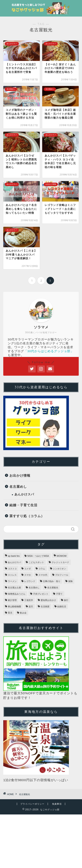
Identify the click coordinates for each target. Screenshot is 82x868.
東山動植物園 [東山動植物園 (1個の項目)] (14, 606)
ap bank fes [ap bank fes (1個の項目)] (14, 556)
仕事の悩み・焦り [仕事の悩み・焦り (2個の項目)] (52, 581)
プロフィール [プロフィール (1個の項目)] (62, 575)
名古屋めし (18, 487)
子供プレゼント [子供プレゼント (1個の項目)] (41, 594)
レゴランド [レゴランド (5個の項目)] (30, 581)
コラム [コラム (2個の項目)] (42, 569)
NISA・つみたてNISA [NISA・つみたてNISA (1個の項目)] (38, 556)
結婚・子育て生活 (23, 505)
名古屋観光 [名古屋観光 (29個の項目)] (53, 588)
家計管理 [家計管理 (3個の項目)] (12, 600)
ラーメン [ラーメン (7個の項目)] (12, 581)
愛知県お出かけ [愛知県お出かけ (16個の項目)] (48, 600)
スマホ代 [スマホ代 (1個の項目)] (43, 575)
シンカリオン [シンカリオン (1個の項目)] (59, 569)
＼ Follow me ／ (41, 362)
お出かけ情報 (20, 475)
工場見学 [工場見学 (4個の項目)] (29, 600)
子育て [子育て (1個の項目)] (59, 594)
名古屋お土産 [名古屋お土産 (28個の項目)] (14, 588)
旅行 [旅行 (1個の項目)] (66, 600)
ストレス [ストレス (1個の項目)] (12, 575)
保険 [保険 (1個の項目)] (70, 581)
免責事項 (57, 804)
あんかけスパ (24, 494)
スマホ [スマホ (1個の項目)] (28, 575)
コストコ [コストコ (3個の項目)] (12, 569)
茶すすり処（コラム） (27, 516)
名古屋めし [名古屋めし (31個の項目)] (34, 588)
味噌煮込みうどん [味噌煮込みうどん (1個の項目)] (17, 594)
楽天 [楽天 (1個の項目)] (31, 606)
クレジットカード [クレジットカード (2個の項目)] (60, 562)
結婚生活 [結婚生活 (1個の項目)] (62, 606)
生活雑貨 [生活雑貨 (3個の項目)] (45, 606)
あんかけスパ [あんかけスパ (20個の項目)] (14, 562)
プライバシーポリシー (32, 804)
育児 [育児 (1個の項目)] (10, 613)
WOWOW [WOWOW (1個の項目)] (62, 556)
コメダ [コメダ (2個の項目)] (28, 569)
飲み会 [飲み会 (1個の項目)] (23, 613)
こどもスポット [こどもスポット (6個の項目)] (36, 562)
